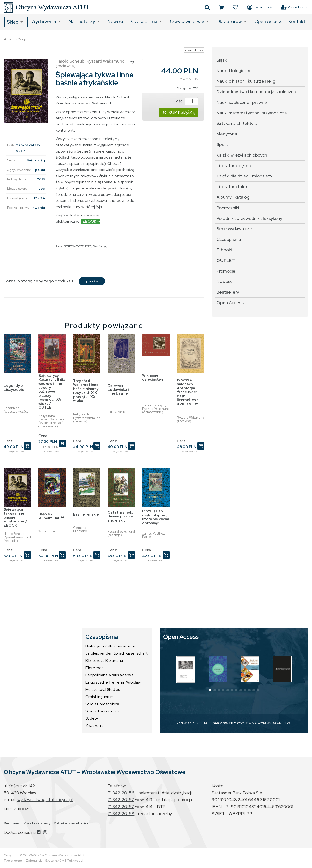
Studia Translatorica (102, 711)
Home (11, 39)
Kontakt (297, 22)
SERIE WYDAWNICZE (78, 246)
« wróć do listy (194, 50)
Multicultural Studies (103, 689)
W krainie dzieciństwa (153, 377)
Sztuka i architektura (237, 123)
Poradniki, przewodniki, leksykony (249, 218)
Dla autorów (229, 22)
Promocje (226, 271)
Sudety (92, 718)
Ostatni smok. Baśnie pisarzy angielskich (120, 516)
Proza (59, 246)
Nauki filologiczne (234, 70)
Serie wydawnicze (234, 229)
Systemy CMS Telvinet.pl (64, 861)
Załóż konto (295, 7)
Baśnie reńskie (86, 514)
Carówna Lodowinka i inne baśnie (118, 389)
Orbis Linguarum (99, 697)
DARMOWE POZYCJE (230, 723)
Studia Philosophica (102, 704)
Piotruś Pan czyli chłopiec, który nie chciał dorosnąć (156, 517)
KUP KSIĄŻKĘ (179, 112)
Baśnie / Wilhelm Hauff (51, 516)
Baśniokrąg (100, 246)
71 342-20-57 (121, 799)
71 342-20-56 (121, 793)
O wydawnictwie (187, 22)
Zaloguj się (259, 7)
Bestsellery (228, 292)
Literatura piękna (234, 166)
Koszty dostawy (37, 823)
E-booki (224, 250)
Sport (222, 144)
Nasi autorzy (82, 22)
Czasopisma (144, 22)
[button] (210, 690)
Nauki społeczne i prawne (242, 102)
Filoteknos (94, 668)
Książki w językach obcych (242, 155)
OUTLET (226, 260)
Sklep (13, 22)
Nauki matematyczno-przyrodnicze (252, 113)
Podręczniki (228, 208)
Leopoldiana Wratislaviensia (109, 675)
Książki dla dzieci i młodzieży (244, 176)
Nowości (116, 22)
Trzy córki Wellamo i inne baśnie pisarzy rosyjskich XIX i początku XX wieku (86, 391)
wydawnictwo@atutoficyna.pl (45, 799)
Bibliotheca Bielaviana (104, 661)
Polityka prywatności (71, 823)
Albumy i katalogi (234, 197)
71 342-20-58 (121, 813)
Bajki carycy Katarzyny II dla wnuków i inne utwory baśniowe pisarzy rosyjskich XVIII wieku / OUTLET (52, 392)
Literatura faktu (233, 186)
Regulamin (12, 823)
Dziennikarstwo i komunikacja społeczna (256, 92)
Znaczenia (95, 726)
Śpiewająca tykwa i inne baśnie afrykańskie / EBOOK (15, 517)
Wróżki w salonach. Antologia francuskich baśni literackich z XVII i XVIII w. (188, 392)
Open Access (268, 22)
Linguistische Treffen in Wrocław (113, 682)
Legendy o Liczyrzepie (14, 388)
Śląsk (222, 60)
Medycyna (227, 134)
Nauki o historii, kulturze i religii (247, 81)
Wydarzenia (44, 22)
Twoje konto (13, 861)
